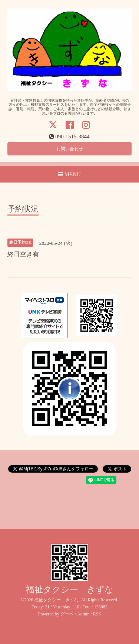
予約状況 (23, 209)
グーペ (67, 614)
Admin (83, 614)
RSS (97, 614)
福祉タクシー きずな (70, 590)
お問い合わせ (70, 149)
